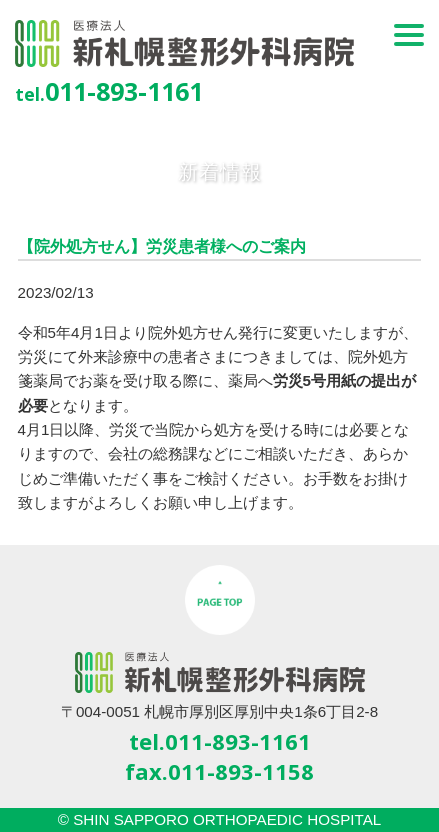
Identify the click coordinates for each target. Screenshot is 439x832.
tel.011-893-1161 (220, 741)
